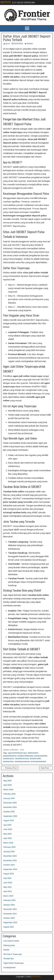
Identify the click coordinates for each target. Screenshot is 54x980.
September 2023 (10, 923)
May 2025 (7, 834)
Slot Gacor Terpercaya (13, 954)
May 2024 (7, 887)
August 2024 (9, 874)
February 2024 (9, 900)
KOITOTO (6, 2)
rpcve (8, 44)
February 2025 (9, 847)
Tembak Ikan (9, 959)
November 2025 (10, 807)
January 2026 (9, 798)
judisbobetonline (10, 756)
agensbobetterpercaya (17, 753)
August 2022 (9, 927)
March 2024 (8, 896)
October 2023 (9, 918)
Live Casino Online (11, 941)
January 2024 (9, 905)
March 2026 (8, 789)
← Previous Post (10, 768)
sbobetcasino (9, 759)
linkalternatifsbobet (25, 756)
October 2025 (9, 812)
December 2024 (10, 856)
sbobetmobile (35, 759)
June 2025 (8, 829)
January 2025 (9, 852)
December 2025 (10, 803)
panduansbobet (41, 756)
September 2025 (10, 816)
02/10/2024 (18, 44)
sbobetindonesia (22, 759)
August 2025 (9, 820)
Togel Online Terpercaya (13, 963)
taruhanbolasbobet (38, 761)
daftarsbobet (33, 753)
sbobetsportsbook (22, 761)
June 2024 (8, 883)
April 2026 (8, 785)
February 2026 (9, 794)
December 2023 (10, 909)
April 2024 (8, 891)
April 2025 (8, 838)
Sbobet (30, 44)
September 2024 (10, 869)
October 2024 (9, 865)
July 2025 (7, 825)
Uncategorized (9, 967)
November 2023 (10, 914)
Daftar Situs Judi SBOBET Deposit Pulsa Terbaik (27, 38)
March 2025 (8, 843)
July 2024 (7, 878)
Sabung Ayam (9, 945)
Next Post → (46, 768)
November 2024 (10, 860)
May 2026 (7, 781)
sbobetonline (8, 761)
